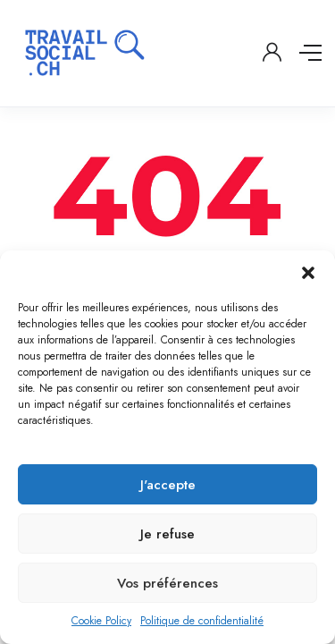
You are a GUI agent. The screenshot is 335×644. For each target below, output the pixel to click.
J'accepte (168, 485)
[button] (308, 273)
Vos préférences (167, 583)
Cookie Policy (101, 621)
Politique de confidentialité (202, 621)
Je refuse (167, 534)
